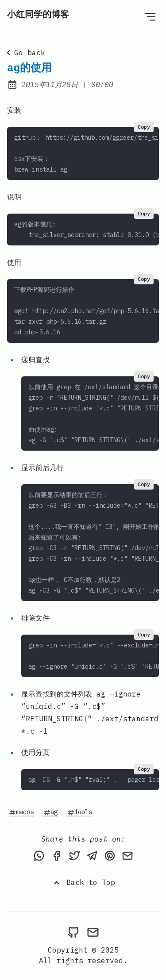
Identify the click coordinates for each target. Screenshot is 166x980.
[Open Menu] (150, 16)
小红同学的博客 (38, 15)
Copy (144, 127)
